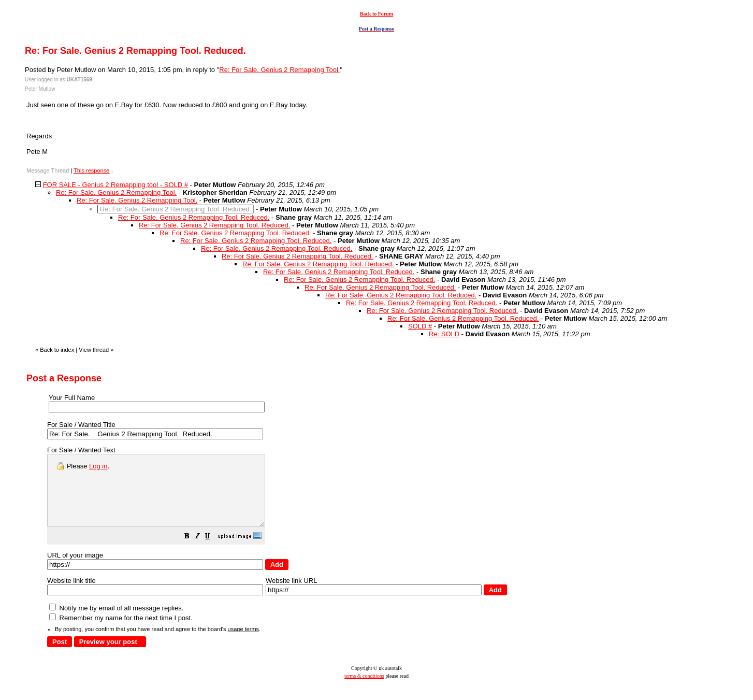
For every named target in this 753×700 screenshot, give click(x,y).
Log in (98, 466)
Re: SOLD (444, 334)
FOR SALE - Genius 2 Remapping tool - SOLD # (115, 185)
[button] (213, 552)
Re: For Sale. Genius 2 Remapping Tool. (279, 70)
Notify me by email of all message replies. (116, 622)
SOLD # (420, 326)
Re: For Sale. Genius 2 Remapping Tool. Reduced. (194, 217)
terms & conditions (364, 690)
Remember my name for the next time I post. (121, 632)
